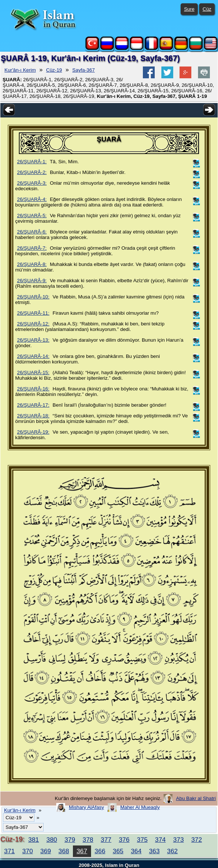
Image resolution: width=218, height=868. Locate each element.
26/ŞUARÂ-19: (33, 432)
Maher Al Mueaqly (140, 807)
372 (197, 840)
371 (9, 851)
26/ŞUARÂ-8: (32, 264)
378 (88, 840)
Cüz (207, 9)
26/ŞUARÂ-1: (32, 162)
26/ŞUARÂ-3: (32, 183)
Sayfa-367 (83, 70)
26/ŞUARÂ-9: (32, 281)
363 (154, 851)
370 (28, 851)
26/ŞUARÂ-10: (33, 297)
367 (82, 851)
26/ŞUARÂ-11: (33, 313)
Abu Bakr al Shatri (196, 798)
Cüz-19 (54, 70)
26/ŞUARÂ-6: (32, 232)
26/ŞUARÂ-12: (33, 324)
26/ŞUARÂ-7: (32, 248)
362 (172, 851)
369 (46, 851)
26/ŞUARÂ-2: (32, 172)
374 (160, 840)
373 (179, 840)
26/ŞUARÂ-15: (33, 373)
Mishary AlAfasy (86, 807)
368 (64, 851)
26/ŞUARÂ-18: (33, 416)
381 (33, 840)
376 (124, 840)
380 (52, 840)
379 (70, 840)
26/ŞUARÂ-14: (33, 356)
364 (136, 851)
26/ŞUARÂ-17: (33, 405)
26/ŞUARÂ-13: (33, 340)
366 (100, 851)
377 (106, 840)
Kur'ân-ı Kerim (20, 70)
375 (142, 840)
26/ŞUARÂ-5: (32, 216)
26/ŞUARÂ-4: (32, 199)
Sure (189, 9)
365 (118, 851)
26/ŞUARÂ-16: (33, 389)
